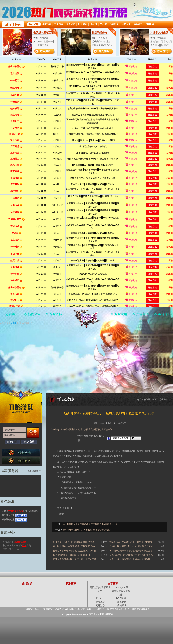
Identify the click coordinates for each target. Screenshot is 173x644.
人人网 (85, 429)
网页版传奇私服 (86, 319)
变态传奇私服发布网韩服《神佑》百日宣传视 (131, 555)
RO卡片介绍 (122, 587)
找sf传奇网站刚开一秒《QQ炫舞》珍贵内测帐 (131, 546)
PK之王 (100, 598)
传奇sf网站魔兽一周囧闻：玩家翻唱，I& (72, 555)
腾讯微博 (93, 429)
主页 (154, 399)
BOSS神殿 (122, 598)
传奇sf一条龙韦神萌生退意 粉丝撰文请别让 (130, 559)
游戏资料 (54, 316)
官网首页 (11, 316)
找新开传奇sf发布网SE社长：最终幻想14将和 (131, 542)
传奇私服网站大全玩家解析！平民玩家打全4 (74, 546)
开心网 (100, 429)
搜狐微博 (78, 429)
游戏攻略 (119, 316)
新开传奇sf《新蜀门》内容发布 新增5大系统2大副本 (87, 530)
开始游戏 (21, 406)
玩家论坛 (162, 316)
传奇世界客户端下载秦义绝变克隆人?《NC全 (74, 551)
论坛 (24, 546)
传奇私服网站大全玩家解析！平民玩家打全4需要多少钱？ (90, 524)
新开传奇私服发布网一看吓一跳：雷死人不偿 (75, 559)
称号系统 (100, 602)
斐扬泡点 (100, 605)
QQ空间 (61, 429)
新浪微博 (69, 429)
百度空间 (108, 429)
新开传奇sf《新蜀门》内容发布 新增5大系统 (74, 542)
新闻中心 (32, 316)
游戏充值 (141, 316)
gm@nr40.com (20, 542)
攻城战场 (122, 605)
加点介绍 (122, 602)
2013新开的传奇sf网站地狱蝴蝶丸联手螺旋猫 (131, 551)
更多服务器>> (34, 471)
